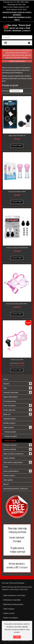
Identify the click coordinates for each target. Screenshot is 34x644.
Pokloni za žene (9, 613)
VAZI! (17, 637)
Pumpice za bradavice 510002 (17, 192)
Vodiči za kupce (9, 609)
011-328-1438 (18, 2)
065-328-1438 (20, 5)
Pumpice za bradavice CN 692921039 (17, 248)
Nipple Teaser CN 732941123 (17, 136)
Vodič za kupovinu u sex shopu (14, 595)
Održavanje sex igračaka (12, 600)
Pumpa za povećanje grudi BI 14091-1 (17, 304)
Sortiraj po (5, 91)
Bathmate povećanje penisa (13, 604)
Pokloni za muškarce (11, 618)
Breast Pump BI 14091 (17, 360)
